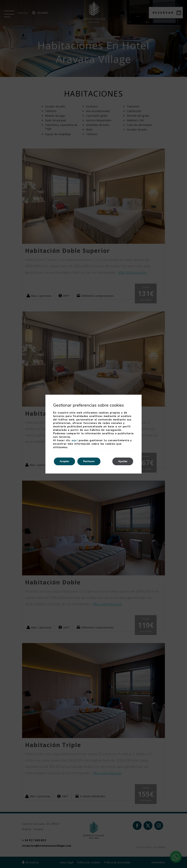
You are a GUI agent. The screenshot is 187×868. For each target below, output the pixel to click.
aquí (75, 440)
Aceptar (64, 461)
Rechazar (89, 461)
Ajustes (123, 461)
